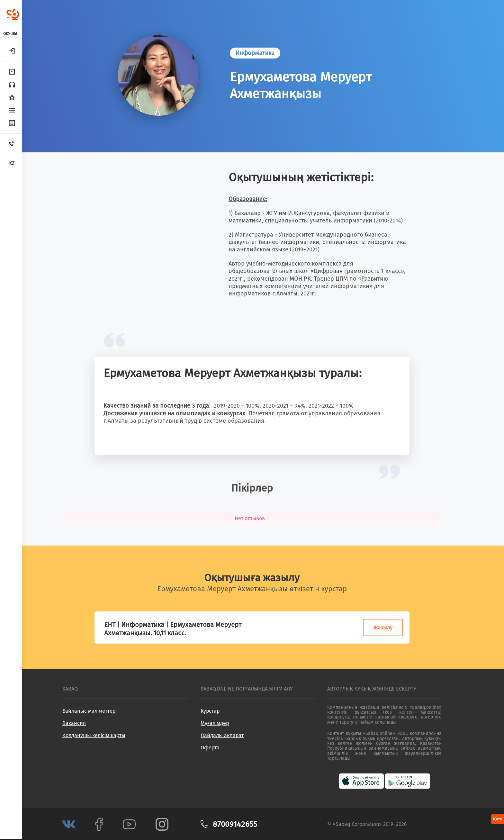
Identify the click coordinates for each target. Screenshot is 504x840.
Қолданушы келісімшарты (94, 735)
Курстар (210, 711)
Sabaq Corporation (357, 824)
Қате (497, 819)
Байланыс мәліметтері (90, 711)
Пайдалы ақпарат (222, 735)
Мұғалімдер (215, 723)
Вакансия (74, 723)
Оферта (210, 748)
